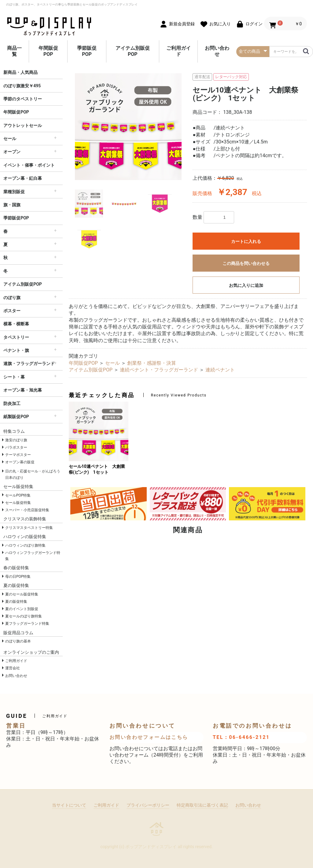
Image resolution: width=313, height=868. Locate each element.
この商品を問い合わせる (246, 263)
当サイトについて (69, 805)
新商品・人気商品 (20, 72)
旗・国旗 (12, 205)
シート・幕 (14, 377)
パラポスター (16, 447)
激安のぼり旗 (16, 440)
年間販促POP (48, 51)
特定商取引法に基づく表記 (202, 805)
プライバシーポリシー (148, 805)
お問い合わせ (217, 51)
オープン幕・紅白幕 (23, 178)
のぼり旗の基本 (18, 641)
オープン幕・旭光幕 (23, 390)
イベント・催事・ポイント (29, 165)
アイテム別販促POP (133, 51)
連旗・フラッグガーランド (29, 363)
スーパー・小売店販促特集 (27, 510)
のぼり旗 (12, 298)
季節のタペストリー (23, 99)
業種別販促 (14, 192)
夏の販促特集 (16, 602)
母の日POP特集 (18, 577)
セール (10, 139)
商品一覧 (14, 51)
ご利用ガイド (179, 51)
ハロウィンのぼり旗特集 (25, 545)
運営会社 (13, 668)
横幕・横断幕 (16, 324)
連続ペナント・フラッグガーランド (159, 370)
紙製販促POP (16, 417)
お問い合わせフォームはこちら (149, 737)
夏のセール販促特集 (22, 594)
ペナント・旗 (16, 350)
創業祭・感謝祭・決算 (152, 363)
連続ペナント (220, 370)
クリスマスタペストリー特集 (29, 528)
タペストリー (16, 337)
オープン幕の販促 (20, 462)
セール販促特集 (18, 503)
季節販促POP (87, 51)
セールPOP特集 (18, 495)
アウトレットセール (23, 125)
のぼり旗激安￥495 (22, 86)
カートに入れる (246, 241)
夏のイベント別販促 (22, 609)
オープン (12, 152)
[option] (128, 127)
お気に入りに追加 (246, 285)
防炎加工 (12, 403)
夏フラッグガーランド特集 (27, 624)
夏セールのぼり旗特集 (24, 616)
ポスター (12, 311)
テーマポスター (18, 455)
